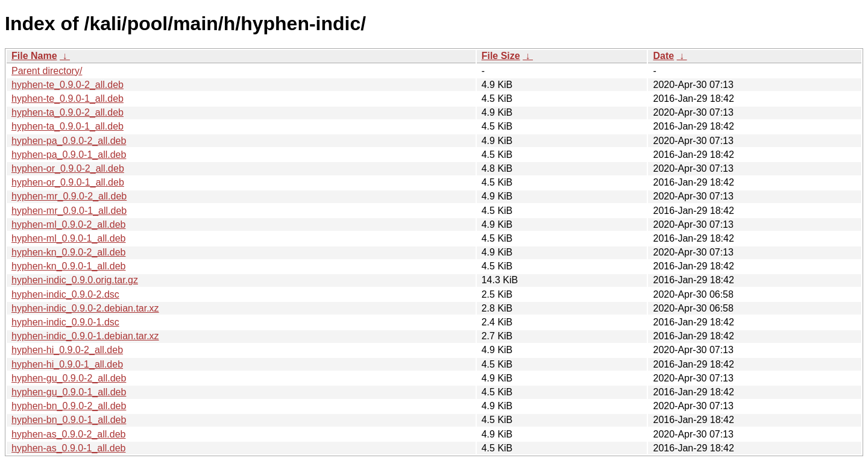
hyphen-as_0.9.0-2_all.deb (68, 434)
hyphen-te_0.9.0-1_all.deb (68, 99)
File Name (34, 56)
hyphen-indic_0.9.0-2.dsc (65, 294)
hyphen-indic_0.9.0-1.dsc (65, 322)
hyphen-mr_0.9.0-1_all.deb (69, 211)
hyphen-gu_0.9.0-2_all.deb (69, 378)
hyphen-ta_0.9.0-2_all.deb (68, 112)
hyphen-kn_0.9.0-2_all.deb (68, 252)
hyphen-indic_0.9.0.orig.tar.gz (75, 280)
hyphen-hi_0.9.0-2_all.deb (67, 350)
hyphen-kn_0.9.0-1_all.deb (68, 266)
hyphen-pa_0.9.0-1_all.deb (69, 155)
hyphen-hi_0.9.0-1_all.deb (67, 364)
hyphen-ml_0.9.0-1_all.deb (68, 238)
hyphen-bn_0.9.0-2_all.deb (69, 406)
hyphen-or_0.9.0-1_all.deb (68, 182)
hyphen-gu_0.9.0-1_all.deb (69, 392)
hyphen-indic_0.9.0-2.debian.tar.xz (85, 308)
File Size (501, 56)
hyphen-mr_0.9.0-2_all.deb (69, 196)
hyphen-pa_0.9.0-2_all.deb (69, 141)
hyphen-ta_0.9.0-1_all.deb (68, 126)
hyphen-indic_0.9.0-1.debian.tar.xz (85, 336)
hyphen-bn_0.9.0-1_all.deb (69, 420)
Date (663, 56)
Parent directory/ (47, 71)
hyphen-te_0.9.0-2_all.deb (68, 85)
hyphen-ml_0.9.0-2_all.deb (68, 224)
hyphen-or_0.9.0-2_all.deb (68, 168)
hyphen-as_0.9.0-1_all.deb (68, 448)
